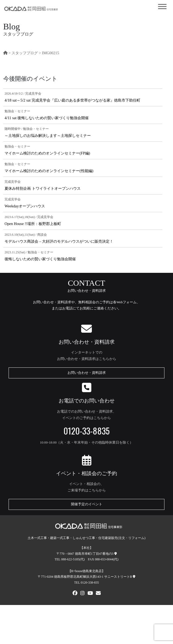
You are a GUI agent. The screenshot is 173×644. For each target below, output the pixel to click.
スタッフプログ (25, 53)
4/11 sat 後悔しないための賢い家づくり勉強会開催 (47, 118)
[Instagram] (82, 594)
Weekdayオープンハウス (25, 206)
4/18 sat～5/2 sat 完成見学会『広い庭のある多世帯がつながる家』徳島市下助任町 (72, 100)
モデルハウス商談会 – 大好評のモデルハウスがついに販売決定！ (59, 241)
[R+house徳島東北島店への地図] (134, 577)
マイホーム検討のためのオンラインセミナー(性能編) (49, 171)
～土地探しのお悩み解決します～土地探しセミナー (48, 135)
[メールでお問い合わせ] (98, 594)
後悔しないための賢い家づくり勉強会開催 (40, 259)
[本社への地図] (116, 554)
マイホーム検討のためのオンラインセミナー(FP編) (47, 153)
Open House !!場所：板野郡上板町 (33, 224)
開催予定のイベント (87, 504)
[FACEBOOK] (75, 594)
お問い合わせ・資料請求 (87, 373)
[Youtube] (90, 594)
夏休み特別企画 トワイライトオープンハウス (43, 188)
